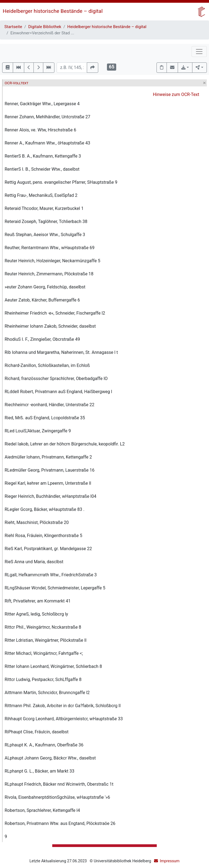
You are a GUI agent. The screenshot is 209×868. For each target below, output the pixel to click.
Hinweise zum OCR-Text (176, 94)
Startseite (13, 27)
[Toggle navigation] (199, 52)
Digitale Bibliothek (45, 27)
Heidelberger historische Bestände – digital (53, 11)
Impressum (170, 861)
